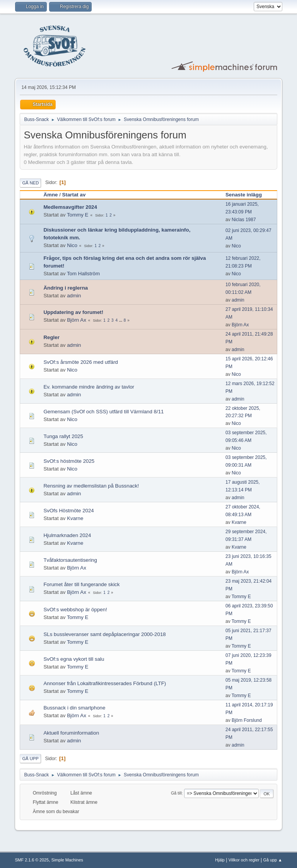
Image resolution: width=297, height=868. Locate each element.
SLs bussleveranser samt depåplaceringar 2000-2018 (104, 634)
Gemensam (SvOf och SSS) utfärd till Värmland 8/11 (103, 412)
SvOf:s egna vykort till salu (74, 659)
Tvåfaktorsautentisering (70, 560)
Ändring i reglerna (66, 288)
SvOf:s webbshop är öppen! (75, 610)
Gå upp (30, 759)
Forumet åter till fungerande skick (81, 584)
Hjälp (220, 860)
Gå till (176, 793)
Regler (51, 337)
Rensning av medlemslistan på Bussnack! (91, 486)
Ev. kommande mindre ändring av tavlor (89, 387)
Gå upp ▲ (273, 860)
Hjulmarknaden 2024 (67, 535)
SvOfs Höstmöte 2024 (68, 511)
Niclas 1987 (244, 220)
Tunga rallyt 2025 (63, 436)
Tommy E (78, 215)
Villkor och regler (244, 860)
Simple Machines (67, 860)
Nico (72, 245)
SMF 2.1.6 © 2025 (32, 860)
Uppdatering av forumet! (73, 312)
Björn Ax (77, 320)
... (121, 320)
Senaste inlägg (247, 195)
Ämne (50, 195)
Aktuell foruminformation (71, 733)
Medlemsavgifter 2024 (70, 207)
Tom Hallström (83, 274)
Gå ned (30, 183)
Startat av (74, 195)
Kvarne (75, 518)
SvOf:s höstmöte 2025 (69, 461)
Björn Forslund (247, 720)
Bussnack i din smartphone (74, 708)
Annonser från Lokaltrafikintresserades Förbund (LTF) (105, 683)
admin (74, 296)
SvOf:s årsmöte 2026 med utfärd (81, 362)
